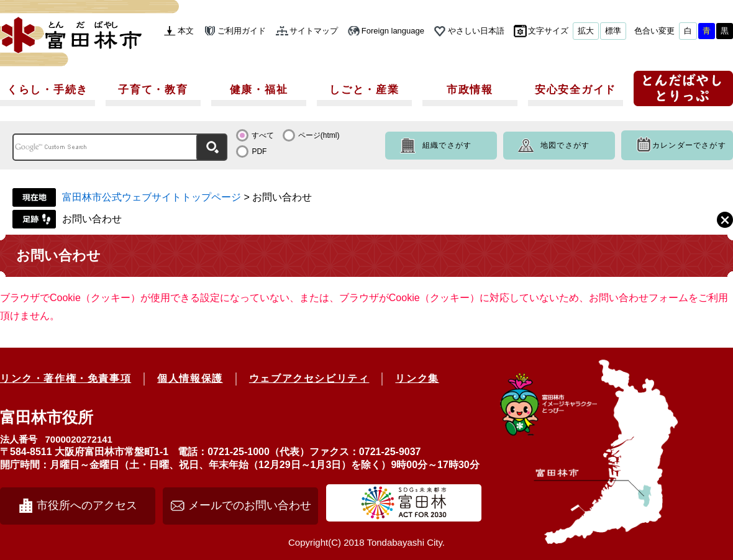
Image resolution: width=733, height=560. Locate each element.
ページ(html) (319, 135)
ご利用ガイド (242, 31)
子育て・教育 (153, 90)
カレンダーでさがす (689, 145)
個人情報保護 (190, 378)
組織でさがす (447, 145)
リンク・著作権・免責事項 (66, 378)
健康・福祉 (259, 90)
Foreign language (393, 31)
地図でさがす (565, 145)
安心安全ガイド (576, 90)
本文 (186, 31)
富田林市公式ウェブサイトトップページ (152, 197)
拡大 (586, 31)
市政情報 (470, 90)
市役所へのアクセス (87, 505)
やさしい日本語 (476, 31)
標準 (613, 31)
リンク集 (417, 378)
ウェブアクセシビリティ (309, 378)
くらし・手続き (48, 90)
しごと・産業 (364, 90)
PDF (259, 151)
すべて (263, 135)
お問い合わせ (92, 219)
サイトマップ (314, 31)
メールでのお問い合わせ (250, 505)
